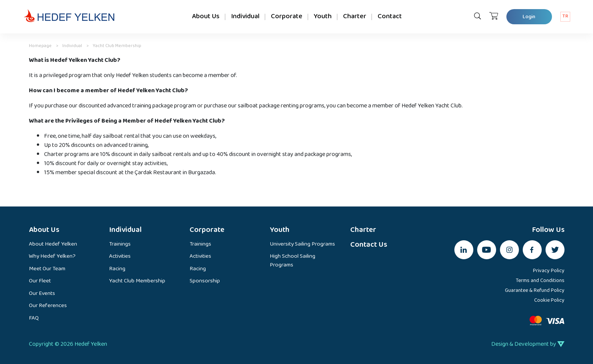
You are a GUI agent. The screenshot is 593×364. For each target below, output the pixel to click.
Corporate (287, 17)
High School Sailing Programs (293, 261)
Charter (355, 17)
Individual (245, 17)
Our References (48, 306)
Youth (323, 17)
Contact (390, 17)
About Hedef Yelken (53, 245)
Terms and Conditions (540, 281)
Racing (117, 269)
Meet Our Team (47, 269)
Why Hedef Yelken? (52, 257)
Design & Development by (528, 344)
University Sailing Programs (302, 245)
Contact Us (369, 245)
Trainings (120, 245)
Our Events (42, 294)
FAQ (34, 319)
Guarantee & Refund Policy (535, 291)
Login (529, 17)
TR (565, 16)
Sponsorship (205, 281)
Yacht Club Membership (137, 281)
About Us (206, 17)
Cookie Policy (549, 300)
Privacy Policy (549, 271)
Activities (120, 257)
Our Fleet (40, 281)
